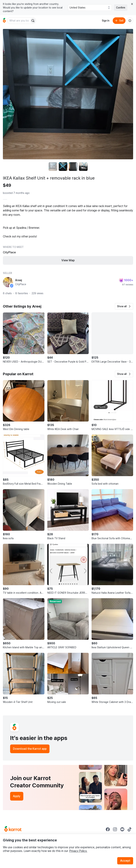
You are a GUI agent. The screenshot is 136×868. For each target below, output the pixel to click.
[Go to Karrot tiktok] (129, 829)
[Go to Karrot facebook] (108, 829)
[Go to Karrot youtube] (122, 829)
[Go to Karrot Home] (13, 829)
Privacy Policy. (78, 851)
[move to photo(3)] (73, 167)
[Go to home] (4, 21)
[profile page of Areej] (8, 282)
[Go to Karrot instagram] (115, 829)
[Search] (33, 21)
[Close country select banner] (132, 4)
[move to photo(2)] (63, 167)
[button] (124, 306)
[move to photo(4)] (83, 167)
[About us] (130, 21)
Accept (125, 861)
